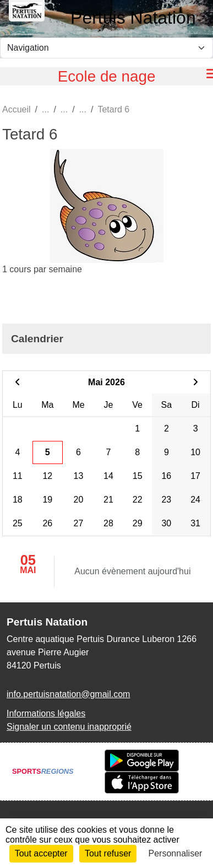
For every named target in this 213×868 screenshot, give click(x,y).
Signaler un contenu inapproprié (69, 727)
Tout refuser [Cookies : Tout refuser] (108, 853)
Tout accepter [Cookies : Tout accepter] (41, 853)
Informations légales (46, 713)
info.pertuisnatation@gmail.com (68, 694)
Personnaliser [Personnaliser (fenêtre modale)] (176, 853)
